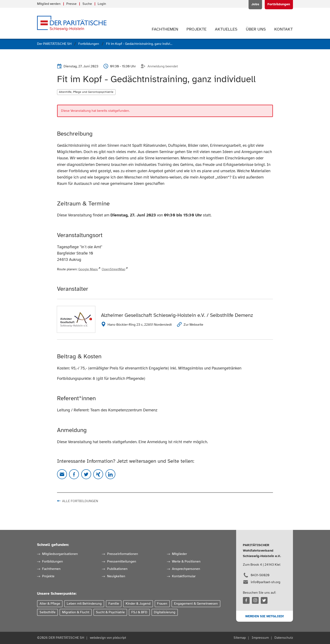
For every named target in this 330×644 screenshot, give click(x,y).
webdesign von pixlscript (108, 638)
